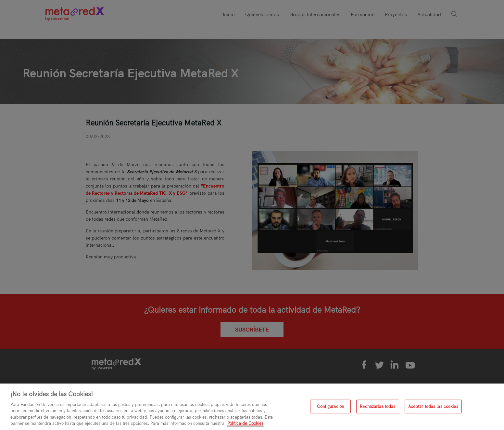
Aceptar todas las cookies (433, 406)
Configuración (330, 406)
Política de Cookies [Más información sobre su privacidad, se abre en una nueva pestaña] (245, 423)
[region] (252, 407)
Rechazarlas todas (378, 406)
